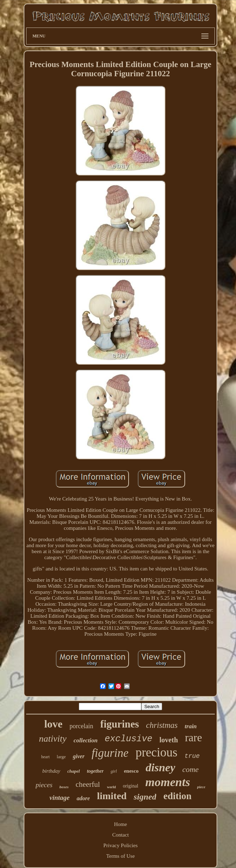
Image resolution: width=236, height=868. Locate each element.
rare (194, 738)
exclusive (128, 739)
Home (121, 824)
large (61, 757)
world (111, 787)
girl (114, 771)
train (191, 726)
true (192, 756)
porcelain (81, 726)
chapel (74, 771)
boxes (64, 787)
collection (85, 740)
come (190, 769)
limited (112, 796)
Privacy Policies (120, 845)
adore (83, 798)
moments (168, 782)
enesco (131, 771)
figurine (110, 753)
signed (145, 797)
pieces (44, 785)
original (131, 786)
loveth (169, 740)
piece (201, 787)
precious (157, 752)
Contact (121, 835)
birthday (51, 771)
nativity (53, 739)
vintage (60, 798)
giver (79, 756)
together (95, 771)
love (53, 724)
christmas (162, 725)
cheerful (88, 784)
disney (160, 767)
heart (46, 757)
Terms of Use (121, 856)
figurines (120, 724)
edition (177, 796)
